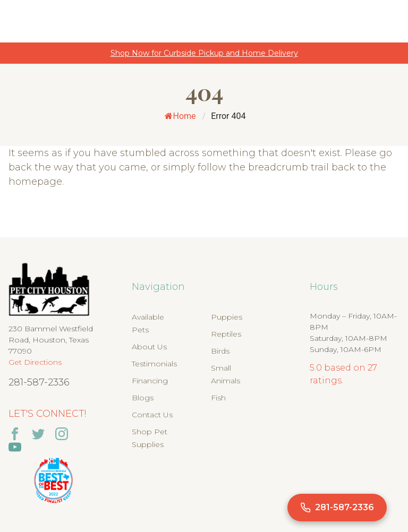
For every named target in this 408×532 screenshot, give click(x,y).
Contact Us (152, 415)
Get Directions (35, 362)
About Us (149, 347)
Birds (220, 351)
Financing (150, 381)
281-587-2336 (39, 382)
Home (180, 116)
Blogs (143, 398)
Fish (218, 398)
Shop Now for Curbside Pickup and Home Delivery (204, 53)
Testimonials (154, 364)
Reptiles (226, 334)
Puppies (227, 317)
